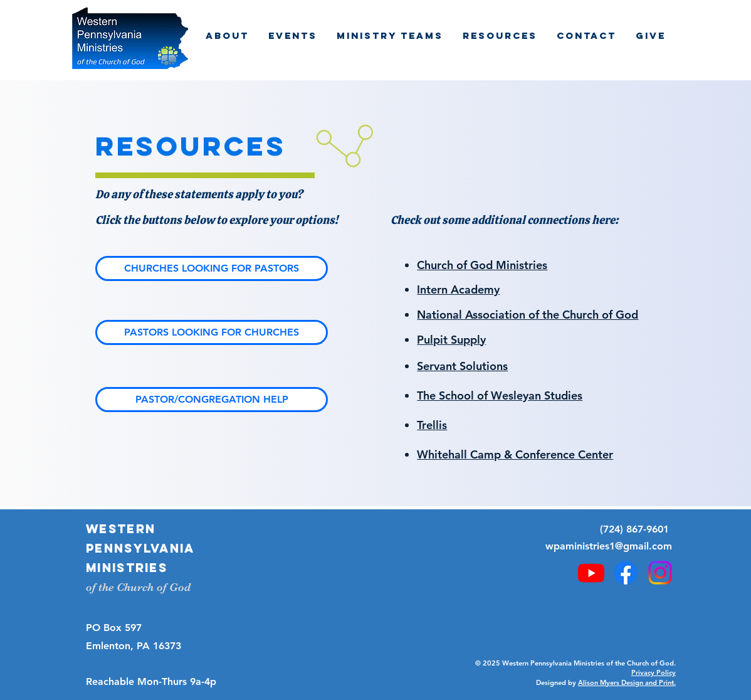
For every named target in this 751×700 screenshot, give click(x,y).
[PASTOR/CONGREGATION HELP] (212, 400)
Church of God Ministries (482, 265)
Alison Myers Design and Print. (627, 682)
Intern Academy (458, 289)
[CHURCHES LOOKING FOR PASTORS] (212, 268)
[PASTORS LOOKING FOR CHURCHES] (212, 332)
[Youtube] (591, 573)
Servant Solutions (462, 366)
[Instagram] (660, 573)
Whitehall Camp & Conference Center (515, 454)
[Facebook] (626, 573)
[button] (227, 35)
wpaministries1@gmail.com (609, 546)
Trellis (432, 425)
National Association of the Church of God (528, 315)
